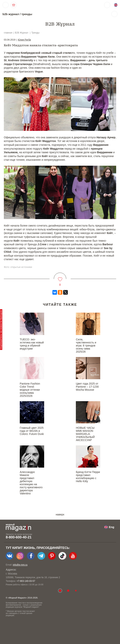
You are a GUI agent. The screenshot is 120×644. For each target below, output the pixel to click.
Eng (112, 527)
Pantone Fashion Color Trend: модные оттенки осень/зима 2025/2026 (30, 390)
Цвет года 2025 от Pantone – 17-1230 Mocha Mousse (87, 387)
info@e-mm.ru (20, 565)
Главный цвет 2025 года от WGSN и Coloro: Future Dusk (32, 431)
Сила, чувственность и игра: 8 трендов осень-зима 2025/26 (86, 346)
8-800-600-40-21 (19, 537)
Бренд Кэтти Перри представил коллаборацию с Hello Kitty (88, 477)
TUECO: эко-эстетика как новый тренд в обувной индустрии (32, 344)
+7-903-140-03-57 (26, 581)
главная (8, 33)
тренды (27, 14)
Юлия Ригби (24, 40)
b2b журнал (11, 14)
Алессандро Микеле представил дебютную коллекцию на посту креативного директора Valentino (31, 483)
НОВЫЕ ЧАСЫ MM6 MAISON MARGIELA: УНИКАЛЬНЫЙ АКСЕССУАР (85, 434)
